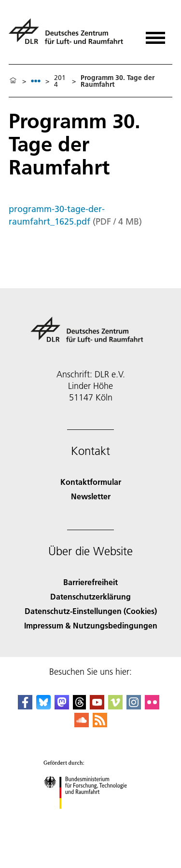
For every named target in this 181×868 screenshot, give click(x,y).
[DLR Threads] (80, 706)
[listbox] (36, 81)
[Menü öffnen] (155, 34)
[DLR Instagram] (134, 706)
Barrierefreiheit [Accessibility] (90, 582)
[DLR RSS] (100, 724)
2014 (60, 81)
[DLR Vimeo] (115, 706)
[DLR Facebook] (25, 706)
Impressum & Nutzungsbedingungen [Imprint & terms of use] (91, 625)
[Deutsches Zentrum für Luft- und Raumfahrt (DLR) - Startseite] (70, 35)
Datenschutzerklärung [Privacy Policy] (90, 596)
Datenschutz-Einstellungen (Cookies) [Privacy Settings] (91, 611)
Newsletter (91, 496)
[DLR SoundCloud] (82, 724)
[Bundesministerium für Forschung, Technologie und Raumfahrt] (90, 817)
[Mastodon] (62, 706)
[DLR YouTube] (97, 706)
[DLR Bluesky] (43, 706)
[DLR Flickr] (152, 706)
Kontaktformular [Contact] (91, 482)
